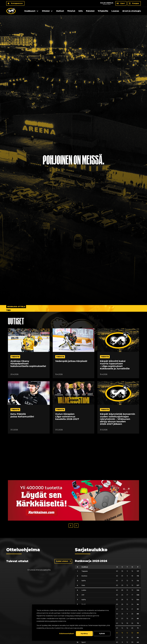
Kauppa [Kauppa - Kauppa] (136, 3)
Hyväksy (84, 633)
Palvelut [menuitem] (90, 11)
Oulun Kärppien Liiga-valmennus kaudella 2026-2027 (67, 417)
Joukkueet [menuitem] (30, 11)
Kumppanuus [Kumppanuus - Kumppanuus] (17, 3)
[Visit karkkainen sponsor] (73, 500)
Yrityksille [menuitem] (103, 11)
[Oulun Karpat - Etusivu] (11, 11)
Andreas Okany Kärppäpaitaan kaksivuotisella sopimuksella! (28, 364)
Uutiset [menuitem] (60, 11)
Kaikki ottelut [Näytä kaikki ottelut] (62, 561)
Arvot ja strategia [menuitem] (132, 11)
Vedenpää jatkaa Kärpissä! (71, 361)
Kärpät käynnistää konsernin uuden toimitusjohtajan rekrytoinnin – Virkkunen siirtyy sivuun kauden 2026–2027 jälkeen (118, 419)
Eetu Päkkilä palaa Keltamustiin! (22, 415)
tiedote (15, 357)
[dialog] (73, 623)
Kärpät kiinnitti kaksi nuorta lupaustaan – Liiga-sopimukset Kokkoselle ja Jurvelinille (115, 365)
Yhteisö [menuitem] (71, 11)
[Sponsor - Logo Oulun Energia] (107, 3)
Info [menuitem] (81, 11)
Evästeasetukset (67, 633)
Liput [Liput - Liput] (122, 3)
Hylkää (102, 633)
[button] (71, 526)
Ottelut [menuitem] (46, 11)
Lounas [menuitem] (115, 11)
